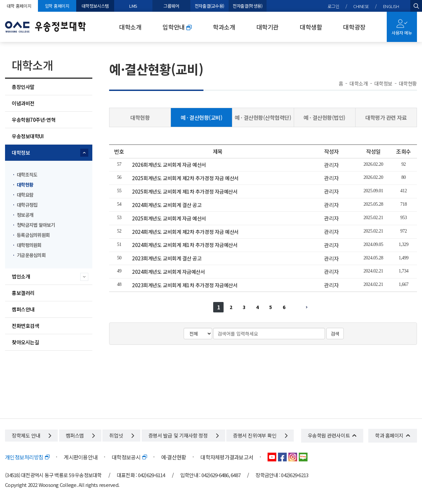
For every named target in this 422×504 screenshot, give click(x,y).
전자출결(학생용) (247, 6)
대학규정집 (27, 205)
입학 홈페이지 (57, 6)
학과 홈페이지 (389, 435)
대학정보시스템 (95, 6)
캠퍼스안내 (23, 309)
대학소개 (130, 27)
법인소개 (21, 276)
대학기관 (268, 27)
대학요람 (25, 195)
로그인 (334, 6)
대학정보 (21, 153)
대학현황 (25, 185)
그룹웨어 (171, 6)
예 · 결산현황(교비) (202, 117)
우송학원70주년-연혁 (34, 120)
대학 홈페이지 (19, 6)
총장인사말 (23, 87)
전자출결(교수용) (209, 6)
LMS (133, 6)
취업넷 (121, 435)
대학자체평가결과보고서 (227, 457)
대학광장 (354, 27)
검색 (335, 334)
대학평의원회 (29, 245)
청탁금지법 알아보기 (36, 225)
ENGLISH (391, 6)
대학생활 (311, 27)
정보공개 (25, 215)
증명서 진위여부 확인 (260, 435)
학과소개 (224, 27)
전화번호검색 (25, 326)
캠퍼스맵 (80, 435)
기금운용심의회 (31, 255)
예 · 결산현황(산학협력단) (263, 117)
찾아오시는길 (25, 342)
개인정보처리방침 (27, 457)
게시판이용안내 (81, 457)
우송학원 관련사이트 (329, 435)
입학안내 (177, 27)
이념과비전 (23, 103)
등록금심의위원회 (33, 235)
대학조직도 (27, 174)
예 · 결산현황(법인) (324, 117)
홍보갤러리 (23, 293)
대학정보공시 (129, 457)
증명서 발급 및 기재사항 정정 (183, 435)
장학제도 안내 (31, 435)
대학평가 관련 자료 (386, 117)
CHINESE (361, 6)
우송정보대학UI (28, 136)
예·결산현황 (174, 457)
